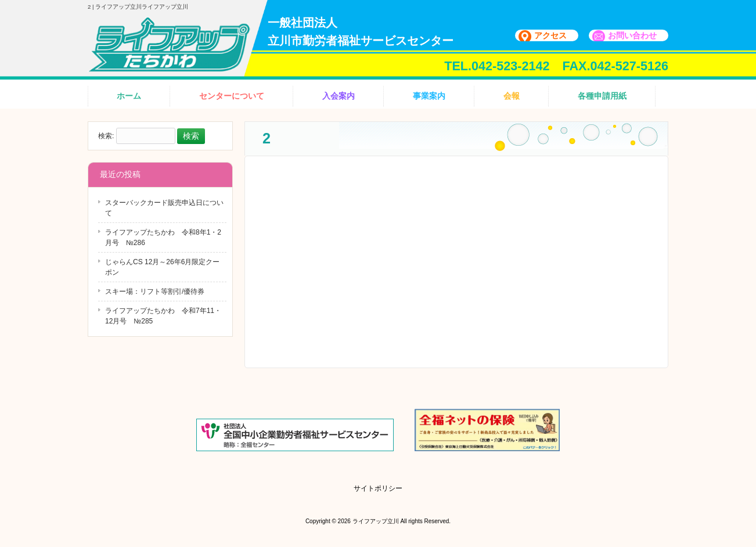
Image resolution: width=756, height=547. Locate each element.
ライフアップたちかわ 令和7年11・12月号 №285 (163, 316)
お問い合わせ (632, 35)
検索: (106, 136)
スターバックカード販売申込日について (164, 208)
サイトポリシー (378, 488)
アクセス (550, 35)
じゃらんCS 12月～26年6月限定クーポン (162, 267)
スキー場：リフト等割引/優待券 (155, 292)
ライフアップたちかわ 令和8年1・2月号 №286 (163, 237)
